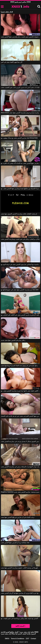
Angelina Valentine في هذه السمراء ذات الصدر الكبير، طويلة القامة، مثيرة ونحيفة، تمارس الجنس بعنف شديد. (21, 492)
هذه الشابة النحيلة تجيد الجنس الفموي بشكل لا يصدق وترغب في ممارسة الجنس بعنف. (21, 441)
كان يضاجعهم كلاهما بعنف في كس (12, 62)
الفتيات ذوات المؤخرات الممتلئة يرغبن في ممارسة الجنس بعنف (21, 467)
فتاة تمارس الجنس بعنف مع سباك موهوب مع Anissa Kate (19, 138)
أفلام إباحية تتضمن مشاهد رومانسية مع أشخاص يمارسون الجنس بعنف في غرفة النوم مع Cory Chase (21, 264)
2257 (27, 639)
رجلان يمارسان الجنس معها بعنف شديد (13, 340)
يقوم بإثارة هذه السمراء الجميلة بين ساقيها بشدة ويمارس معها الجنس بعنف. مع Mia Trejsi (21, 189)
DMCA (7, 639)
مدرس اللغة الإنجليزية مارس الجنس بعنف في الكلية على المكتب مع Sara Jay (21, 315)
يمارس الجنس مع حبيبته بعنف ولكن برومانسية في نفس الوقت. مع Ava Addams (21, 618)
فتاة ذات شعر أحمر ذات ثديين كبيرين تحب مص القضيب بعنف (20, 87)
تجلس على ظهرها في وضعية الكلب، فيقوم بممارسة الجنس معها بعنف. (21, 568)
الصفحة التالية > (20, 626)
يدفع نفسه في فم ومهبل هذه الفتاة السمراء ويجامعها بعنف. (19, 366)
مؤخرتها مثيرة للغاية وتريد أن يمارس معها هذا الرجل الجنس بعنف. (21, 593)
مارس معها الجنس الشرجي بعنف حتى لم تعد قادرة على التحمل (21, 416)
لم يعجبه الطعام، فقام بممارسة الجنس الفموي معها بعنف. (19, 214)
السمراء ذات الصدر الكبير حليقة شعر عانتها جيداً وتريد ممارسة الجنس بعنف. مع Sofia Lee (21, 391)
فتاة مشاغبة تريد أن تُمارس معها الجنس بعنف (15, 543)
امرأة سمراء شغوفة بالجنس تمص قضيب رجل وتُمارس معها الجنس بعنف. (21, 37)
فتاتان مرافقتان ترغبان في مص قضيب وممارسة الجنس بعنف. (20, 239)
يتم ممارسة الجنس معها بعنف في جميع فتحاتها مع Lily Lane (20, 290)
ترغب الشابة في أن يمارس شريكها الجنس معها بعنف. (18, 517)
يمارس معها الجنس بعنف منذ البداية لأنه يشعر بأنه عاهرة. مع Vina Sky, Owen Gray (21, 163)
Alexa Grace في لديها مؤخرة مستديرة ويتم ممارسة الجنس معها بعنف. (21, 113)
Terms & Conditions (18, 639)
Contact (33, 639)
